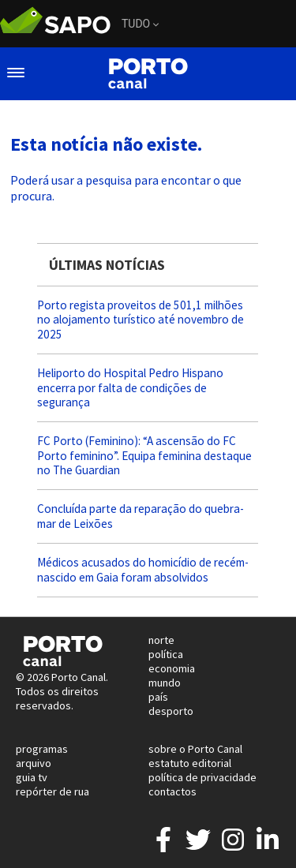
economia (172, 668)
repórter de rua (52, 791)
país (158, 697)
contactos (172, 791)
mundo (165, 683)
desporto (171, 711)
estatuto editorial (190, 763)
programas (42, 749)
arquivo (34, 763)
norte (161, 640)
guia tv (32, 777)
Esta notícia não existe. (106, 144)
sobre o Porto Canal (195, 749)
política (166, 654)
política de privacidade (202, 777)
